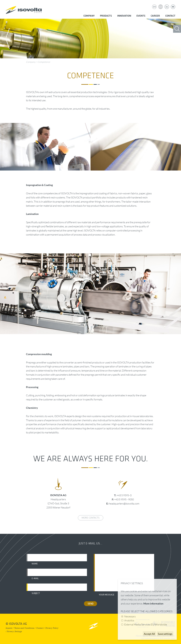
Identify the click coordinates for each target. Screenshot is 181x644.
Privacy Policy (52, 628)
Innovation (124, 16)
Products (106, 16)
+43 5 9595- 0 (124, 495)
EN (154, 7)
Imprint (9, 628)
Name (35, 564)
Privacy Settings (14, 631)
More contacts (91, 518)
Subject (36, 593)
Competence (44, 62)
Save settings (165, 634)
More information (153, 603)
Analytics (129, 620)
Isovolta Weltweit (161, 5)
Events (141, 16)
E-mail (35, 578)
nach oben (93, 626)
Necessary (130, 616)
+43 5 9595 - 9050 (124, 499)
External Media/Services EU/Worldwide (146, 624)
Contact (170, 16)
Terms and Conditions (24, 628)
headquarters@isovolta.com (124, 504)
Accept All (149, 634)
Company (89, 16)
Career (155, 16)
